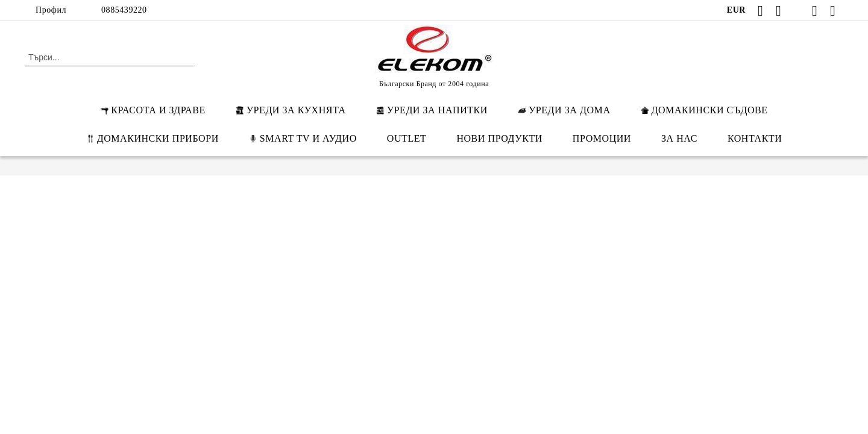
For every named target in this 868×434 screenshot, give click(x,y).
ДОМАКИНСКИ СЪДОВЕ (704, 110)
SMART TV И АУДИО (303, 138)
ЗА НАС (679, 138)
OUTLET (407, 138)
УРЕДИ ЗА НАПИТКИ (432, 110)
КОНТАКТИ (755, 138)
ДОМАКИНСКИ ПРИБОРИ (153, 138)
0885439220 (124, 10)
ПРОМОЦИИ (602, 138)
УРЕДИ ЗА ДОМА (564, 110)
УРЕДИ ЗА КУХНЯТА (291, 110)
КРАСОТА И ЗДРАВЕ (153, 110)
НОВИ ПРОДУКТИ (499, 138)
